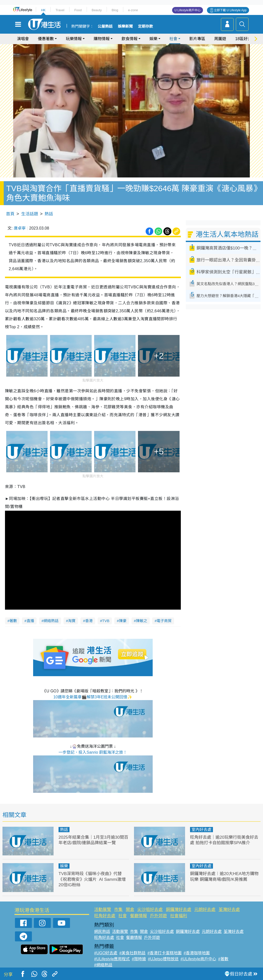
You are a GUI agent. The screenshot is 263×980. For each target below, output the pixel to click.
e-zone (133, 10)
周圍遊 (220, 39)
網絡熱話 (51, 621)
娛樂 (153, 39)
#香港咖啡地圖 (197, 953)
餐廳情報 (138, 916)
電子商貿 (164, 621)
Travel (60, 10)
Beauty (97, 10)
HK (43, 10)
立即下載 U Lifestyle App (230, 10)
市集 (118, 910)
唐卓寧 (20, 228)
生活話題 (30, 214)
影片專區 (197, 39)
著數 (13, 621)
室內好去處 (201, 830)
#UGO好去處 (106, 953)
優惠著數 (46, 39)
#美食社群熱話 (132, 953)
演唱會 (23, 39)
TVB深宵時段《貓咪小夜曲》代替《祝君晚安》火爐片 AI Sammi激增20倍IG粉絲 (92, 879)
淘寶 (72, 621)
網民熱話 (102, 932)
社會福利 (179, 916)
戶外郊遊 (158, 916)
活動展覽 (103, 910)
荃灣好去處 (229, 910)
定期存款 (145, 26)
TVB (106, 621)
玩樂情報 (74, 39)
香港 (89, 621)
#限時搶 (139, 959)
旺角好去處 (105, 916)
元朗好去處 (205, 910)
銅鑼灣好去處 (179, 910)
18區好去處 (245, 39)
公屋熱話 (105, 26)
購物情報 (102, 39)
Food (78, 10)
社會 (173, 39)
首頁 (10, 214)
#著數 (223, 959)
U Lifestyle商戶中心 (188, 10)
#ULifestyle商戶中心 (198, 959)
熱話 (49, 214)
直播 (30, 621)
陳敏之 (142, 621)
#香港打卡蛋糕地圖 (164, 953)
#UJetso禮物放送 (163, 959)
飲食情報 (130, 39)
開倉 (130, 910)
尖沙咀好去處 (150, 910)
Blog (115, 10)
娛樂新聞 (125, 26)
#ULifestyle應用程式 (112, 959)
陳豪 (123, 621)
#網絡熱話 (103, 965)
